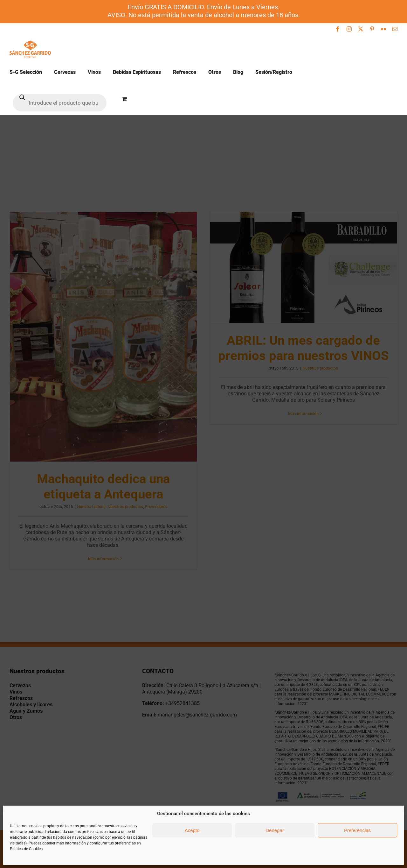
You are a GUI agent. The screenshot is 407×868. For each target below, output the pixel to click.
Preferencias (357, 830)
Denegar (275, 830)
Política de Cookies (26, 849)
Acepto (192, 830)
